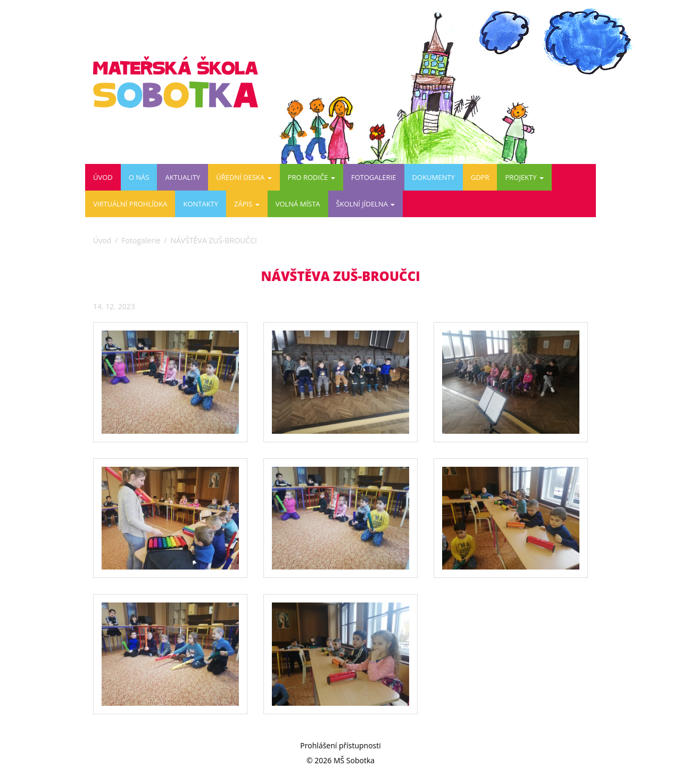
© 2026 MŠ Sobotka (340, 760)
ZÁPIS (247, 204)
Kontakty (201, 204)
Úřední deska (244, 177)
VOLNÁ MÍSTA (298, 204)
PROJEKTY (524, 177)
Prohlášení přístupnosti (340, 745)
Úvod (103, 177)
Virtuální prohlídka (130, 204)
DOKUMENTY (434, 177)
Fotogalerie (374, 177)
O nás (139, 177)
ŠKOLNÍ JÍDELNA (366, 204)
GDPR (480, 177)
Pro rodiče (312, 177)
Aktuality (182, 177)
